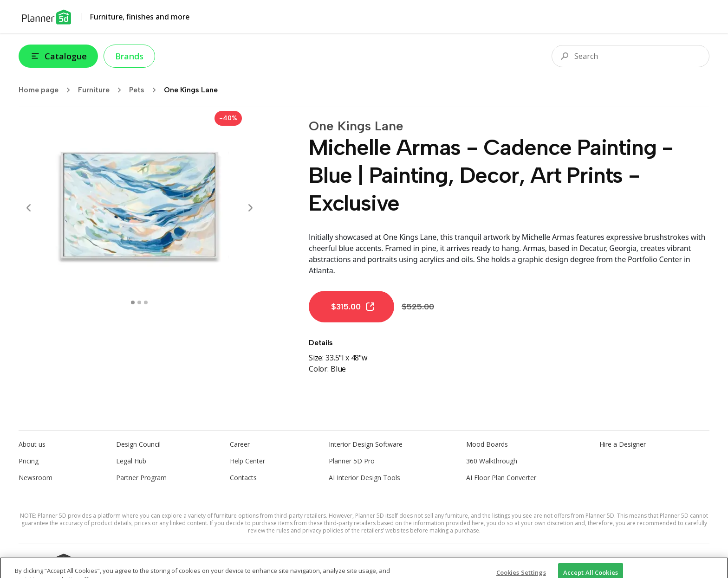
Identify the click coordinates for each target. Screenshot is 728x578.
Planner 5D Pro (352, 461)
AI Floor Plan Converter (501, 478)
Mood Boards (487, 444)
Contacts (243, 478)
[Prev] (29, 208)
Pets (146, 90)
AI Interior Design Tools (364, 478)
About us (32, 444)
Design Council (138, 444)
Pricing (29, 461)
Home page (47, 90)
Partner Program (141, 478)
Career (240, 444)
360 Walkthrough (492, 461)
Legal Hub (131, 461)
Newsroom (36, 478)
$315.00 (353, 307)
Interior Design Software (366, 444)
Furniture (103, 90)
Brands (129, 56)
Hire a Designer (623, 444)
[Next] (250, 208)
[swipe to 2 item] (146, 302)
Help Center (247, 461)
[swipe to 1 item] (139, 302)
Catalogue (58, 56)
